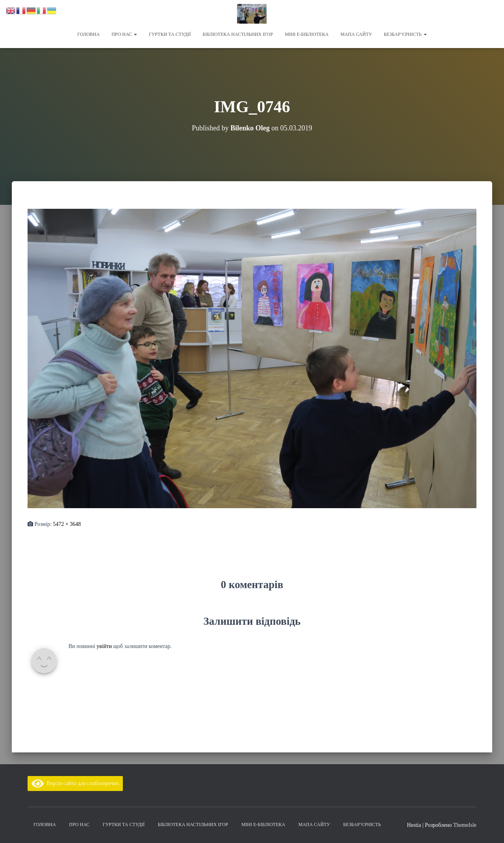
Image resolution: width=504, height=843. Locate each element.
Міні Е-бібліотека (307, 34)
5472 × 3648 (67, 524)
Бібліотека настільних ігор (238, 34)
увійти (104, 646)
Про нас (124, 34)
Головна (88, 34)
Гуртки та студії (170, 34)
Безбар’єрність (405, 34)
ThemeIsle (465, 825)
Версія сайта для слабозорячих (75, 783)
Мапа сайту (356, 34)
